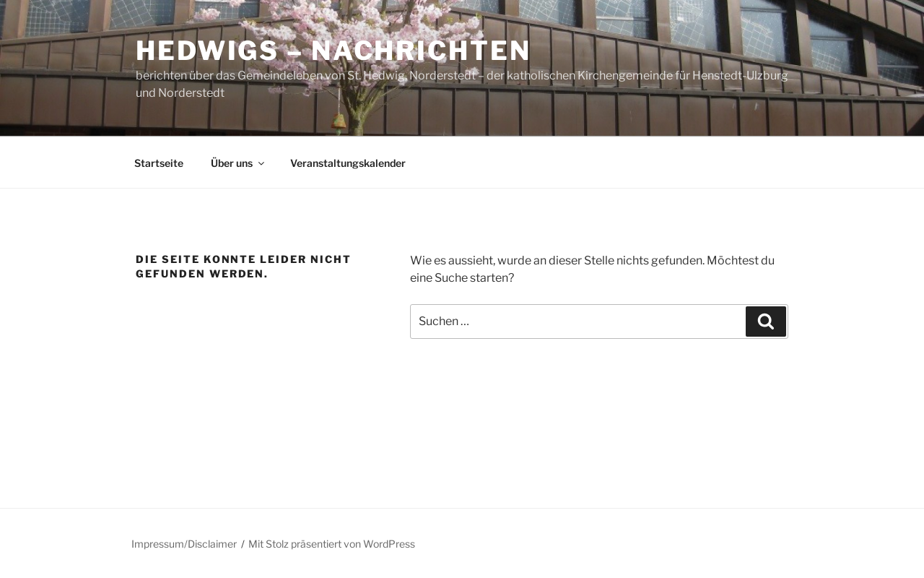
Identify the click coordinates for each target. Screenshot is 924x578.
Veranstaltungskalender (348, 163)
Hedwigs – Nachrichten (333, 51)
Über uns (239, 163)
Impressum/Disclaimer (184, 544)
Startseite (159, 163)
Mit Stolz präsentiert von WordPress (332, 544)
